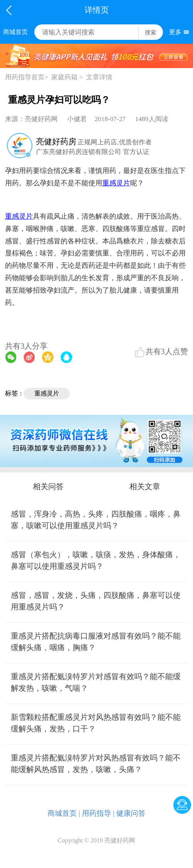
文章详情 (99, 77)
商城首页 (15, 32)
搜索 (151, 32)
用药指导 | (98, 813)
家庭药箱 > (67, 77)
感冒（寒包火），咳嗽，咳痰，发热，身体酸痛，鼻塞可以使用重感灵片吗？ (96, 560)
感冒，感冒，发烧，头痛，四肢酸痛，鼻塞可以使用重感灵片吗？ (96, 601)
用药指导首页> (27, 77)
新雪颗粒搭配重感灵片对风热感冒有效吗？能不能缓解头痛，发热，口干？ (96, 723)
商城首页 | (64, 813)
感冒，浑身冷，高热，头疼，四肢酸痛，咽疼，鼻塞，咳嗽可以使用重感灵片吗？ (96, 520)
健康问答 (131, 813)
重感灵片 (47, 393)
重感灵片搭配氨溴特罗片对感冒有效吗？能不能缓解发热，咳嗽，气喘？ (96, 682)
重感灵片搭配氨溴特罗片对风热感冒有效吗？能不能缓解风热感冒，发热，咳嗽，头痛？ (96, 764)
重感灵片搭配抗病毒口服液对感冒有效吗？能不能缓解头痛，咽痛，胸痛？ (96, 642)
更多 (175, 32)
